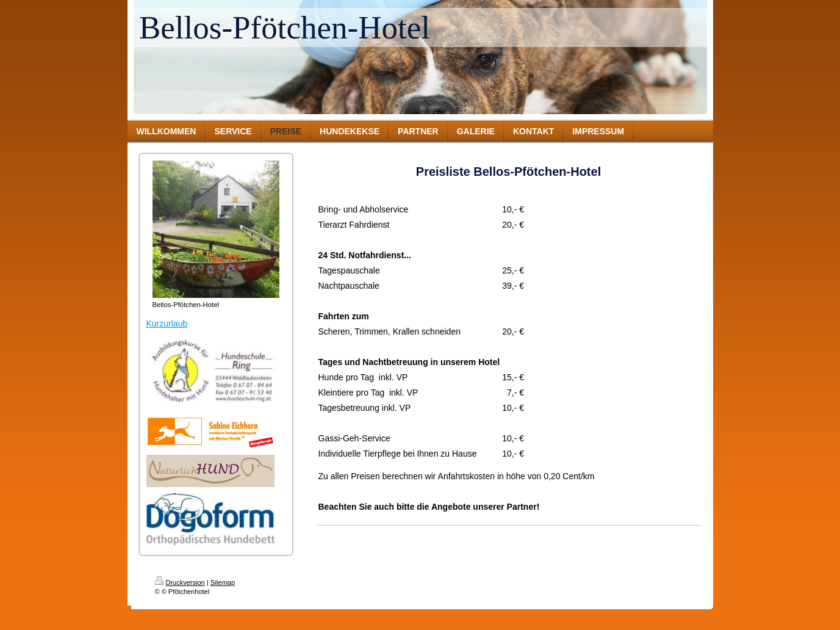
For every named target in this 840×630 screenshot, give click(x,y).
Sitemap (223, 582)
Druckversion (180, 582)
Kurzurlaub (167, 324)
